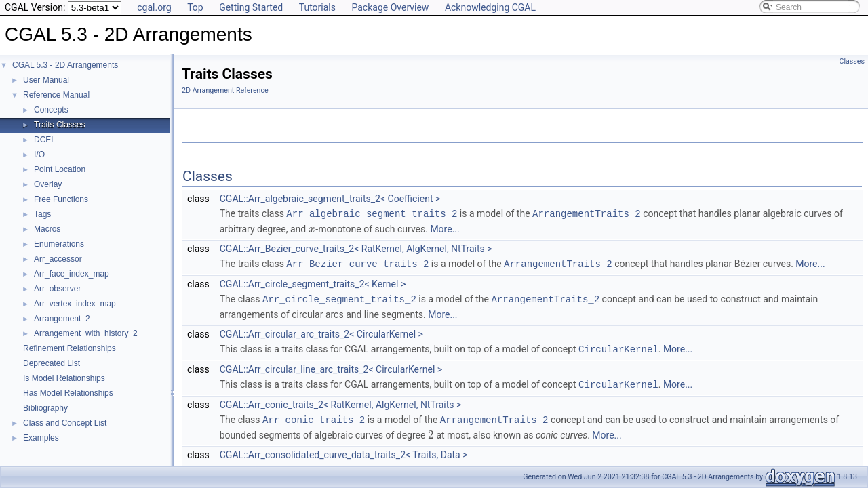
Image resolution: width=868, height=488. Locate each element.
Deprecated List (52, 363)
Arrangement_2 (62, 319)
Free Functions (61, 199)
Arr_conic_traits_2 (314, 416)
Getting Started (251, 7)
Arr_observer (57, 289)
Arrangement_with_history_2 (86, 333)
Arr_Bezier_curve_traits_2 (357, 263)
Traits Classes (60, 125)
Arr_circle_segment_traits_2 (339, 297)
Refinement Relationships (70, 348)
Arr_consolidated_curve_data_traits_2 (365, 465)
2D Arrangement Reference (225, 90)
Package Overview (390, 7)
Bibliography (45, 408)
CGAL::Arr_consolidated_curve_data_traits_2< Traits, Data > (344, 451)
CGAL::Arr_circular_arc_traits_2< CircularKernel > (321, 332)
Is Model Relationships (64, 378)
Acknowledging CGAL (490, 7)
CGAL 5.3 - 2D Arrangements (65, 65)
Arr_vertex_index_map (75, 304)
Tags (42, 214)
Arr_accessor (58, 259)
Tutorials (317, 7)
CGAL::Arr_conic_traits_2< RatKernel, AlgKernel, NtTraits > (341, 401)
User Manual (46, 80)
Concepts (51, 110)
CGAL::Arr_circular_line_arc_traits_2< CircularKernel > (331, 367)
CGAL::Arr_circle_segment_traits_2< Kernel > (313, 283)
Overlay (48, 184)
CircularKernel (618, 347)
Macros (47, 229)
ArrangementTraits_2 (587, 213)
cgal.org (154, 7)
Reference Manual (56, 95)
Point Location (60, 169)
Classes (852, 61)
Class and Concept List (65, 423)
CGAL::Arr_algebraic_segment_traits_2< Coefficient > (330, 199)
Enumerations (59, 244)
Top (195, 7)
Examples (41, 438)
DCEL (45, 140)
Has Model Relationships (68, 393)
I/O (39, 155)
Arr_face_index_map (72, 274)
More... (445, 228)
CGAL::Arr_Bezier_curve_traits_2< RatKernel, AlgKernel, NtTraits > (356, 248)
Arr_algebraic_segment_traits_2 (372, 213)
